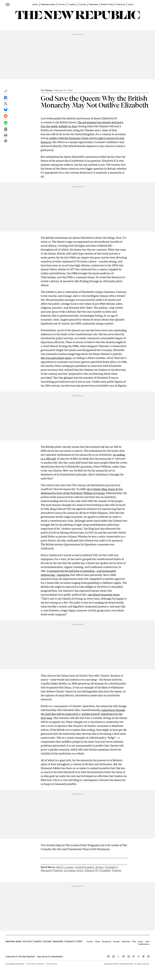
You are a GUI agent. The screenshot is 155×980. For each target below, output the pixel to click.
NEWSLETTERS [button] (107, 5)
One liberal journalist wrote (103, 594)
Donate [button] (116, 941)
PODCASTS (121, 5)
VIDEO (131, 5)
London (69, 867)
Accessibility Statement (15, 964)
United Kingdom (85, 867)
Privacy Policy (52, 964)
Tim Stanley (46, 90)
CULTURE (82, 5)
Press (141, 941)
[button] (6, 92)
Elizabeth (105, 870)
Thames (116, 870)
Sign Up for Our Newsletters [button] (50, 957)
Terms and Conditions (35, 964)
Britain (100, 867)
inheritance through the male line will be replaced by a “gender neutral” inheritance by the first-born (83, 714)
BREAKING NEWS (48, 5)
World (60, 867)
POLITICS (62, 5)
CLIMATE (72, 5)
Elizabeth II (111, 867)
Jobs (147, 941)
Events (90, 941)
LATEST (35, 5)
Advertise (126, 941)
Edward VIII (91, 870)
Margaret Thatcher (52, 870)
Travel (98, 941)
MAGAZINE (94, 5)
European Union (74, 870)
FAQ (134, 941)
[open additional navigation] (8, 4)
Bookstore (107, 941)
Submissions (144, 944)
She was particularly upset (56, 358)
